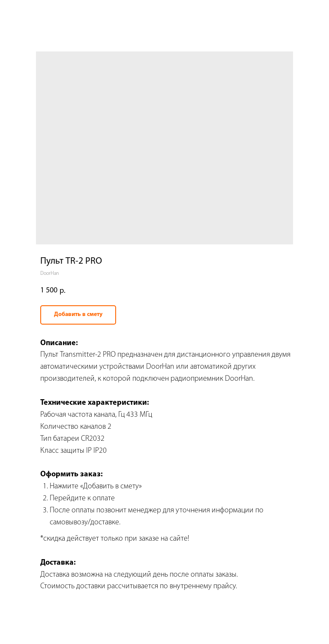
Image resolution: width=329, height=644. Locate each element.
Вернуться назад (34, 12)
